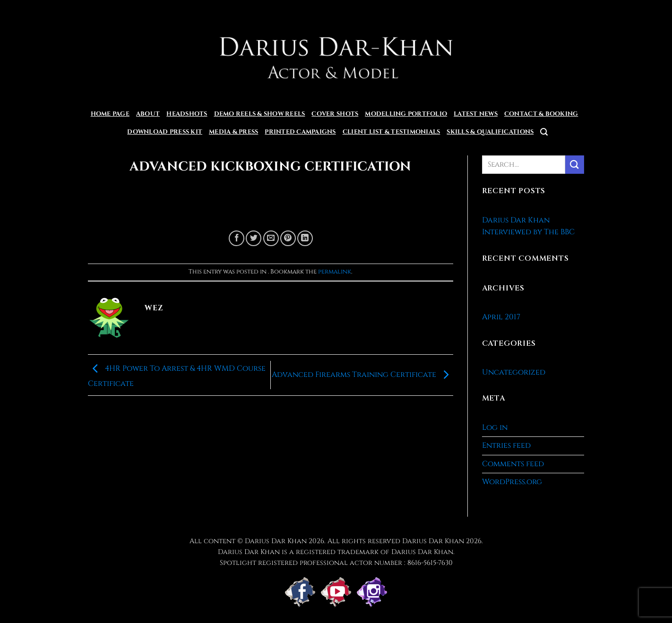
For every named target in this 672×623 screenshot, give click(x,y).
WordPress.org (512, 482)
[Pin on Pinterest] (288, 238)
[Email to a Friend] (271, 238)
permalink (335, 272)
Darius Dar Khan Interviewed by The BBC (528, 226)
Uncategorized (514, 372)
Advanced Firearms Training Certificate (362, 375)
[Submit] (575, 165)
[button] (544, 132)
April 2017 (501, 317)
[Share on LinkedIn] (305, 238)
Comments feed (513, 464)
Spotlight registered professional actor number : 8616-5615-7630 (336, 563)
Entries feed (506, 445)
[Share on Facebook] (237, 238)
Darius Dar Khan (433, 541)
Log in (495, 427)
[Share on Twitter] (254, 238)
